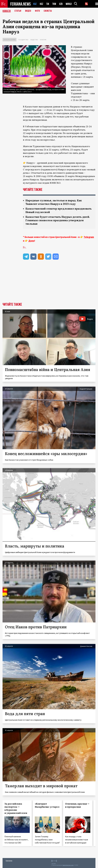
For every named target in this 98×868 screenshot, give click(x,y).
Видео (28, 11)
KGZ (41, 4)
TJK (48, 4)
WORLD (69, 4)
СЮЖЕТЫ (48, 11)
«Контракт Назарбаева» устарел (47, 805)
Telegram (89, 237)
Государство (23, 40)
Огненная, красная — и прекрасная (77, 805)
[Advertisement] (49, 283)
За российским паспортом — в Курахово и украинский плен (16, 808)
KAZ (35, 4)
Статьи (18, 11)
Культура (43, 40)
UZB (61, 4)
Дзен (31, 241)
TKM (54, 4)
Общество (34, 40)
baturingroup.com (68, 865)
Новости (7, 11)
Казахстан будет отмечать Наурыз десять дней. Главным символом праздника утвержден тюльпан (58, 220)
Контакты (9, 861)
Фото (37, 11)
